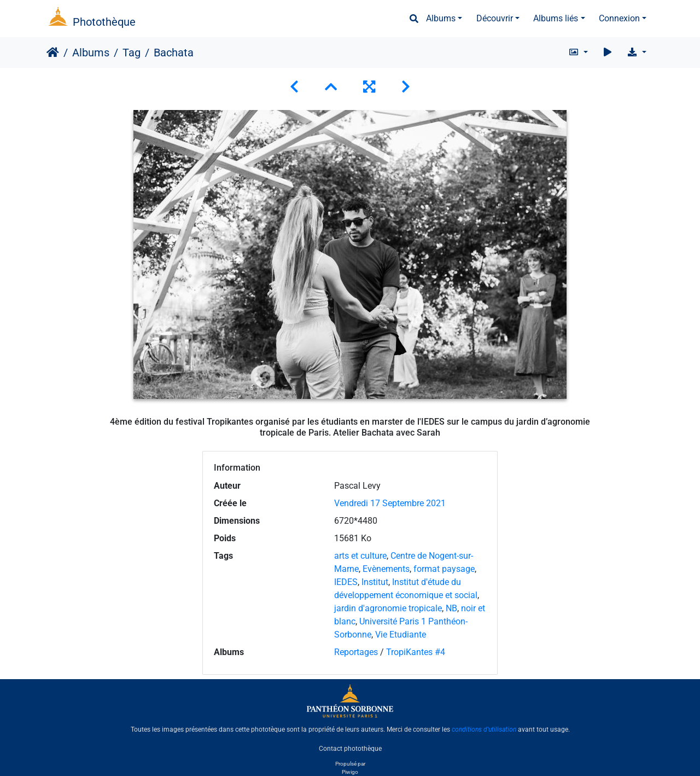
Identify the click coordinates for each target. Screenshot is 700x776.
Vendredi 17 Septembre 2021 (390, 503)
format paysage (444, 569)
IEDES (346, 582)
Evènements (386, 569)
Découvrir (495, 18)
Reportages (356, 652)
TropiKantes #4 (416, 652)
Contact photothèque (350, 748)
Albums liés (556, 18)
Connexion (619, 18)
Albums (441, 18)
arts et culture (360, 556)
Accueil (53, 53)
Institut (375, 582)
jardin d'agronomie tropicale (388, 608)
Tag (132, 53)
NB (451, 608)
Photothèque (104, 22)
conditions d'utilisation (484, 729)
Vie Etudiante (401, 635)
